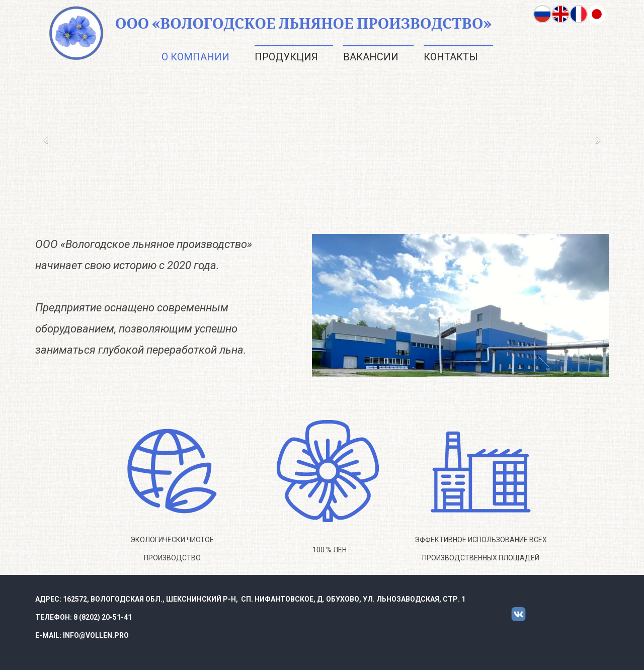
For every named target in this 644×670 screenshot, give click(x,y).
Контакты (451, 57)
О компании (195, 57)
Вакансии (371, 57)
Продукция (286, 57)
